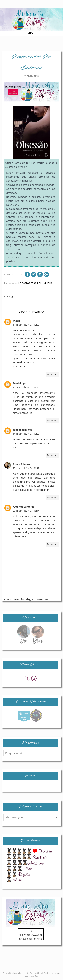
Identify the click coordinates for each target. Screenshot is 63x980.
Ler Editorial (45, 283)
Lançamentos (27, 283)
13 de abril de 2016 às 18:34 (26, 387)
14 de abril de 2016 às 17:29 (26, 434)
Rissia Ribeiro (21, 464)
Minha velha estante (20, 973)
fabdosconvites (22, 430)
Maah (16, 321)
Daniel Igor (20, 383)
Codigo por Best (32, 976)
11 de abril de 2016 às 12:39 (26, 325)
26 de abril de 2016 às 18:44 (26, 511)
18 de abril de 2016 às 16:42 (26, 468)
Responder (52, 374)
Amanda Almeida (24, 507)
